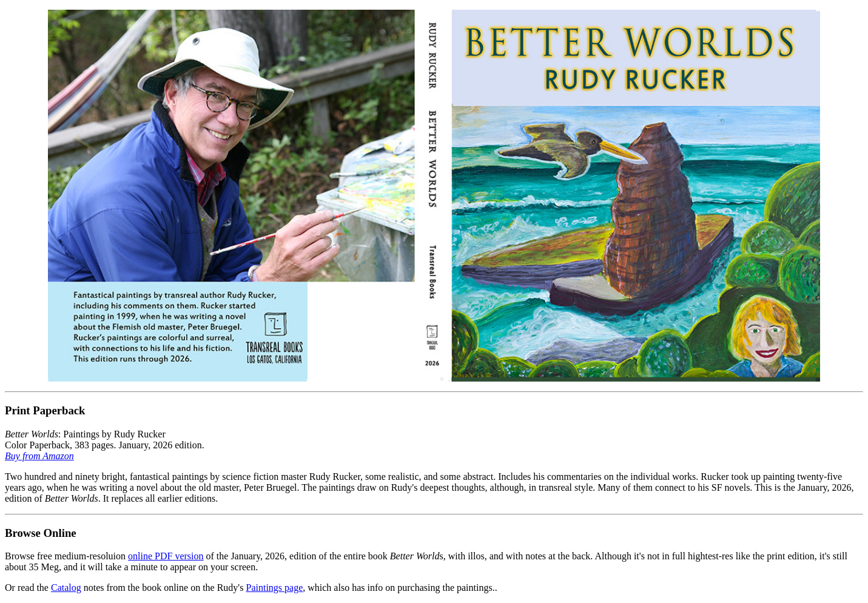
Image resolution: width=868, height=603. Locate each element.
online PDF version (166, 556)
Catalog (66, 588)
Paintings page (274, 588)
